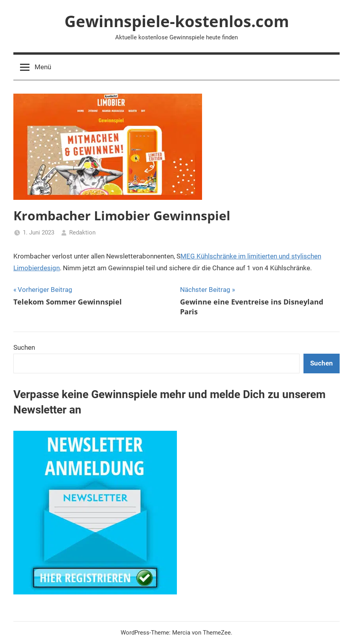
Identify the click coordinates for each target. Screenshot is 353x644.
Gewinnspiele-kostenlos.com (177, 21)
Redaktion (82, 233)
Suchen (24, 347)
